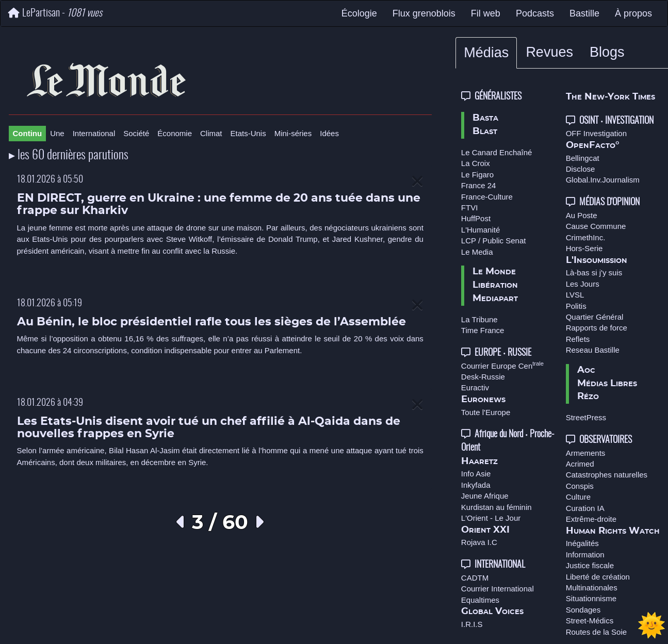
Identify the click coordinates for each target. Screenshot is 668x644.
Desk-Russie (483, 377)
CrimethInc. (586, 237)
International (94, 133)
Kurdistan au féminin (496, 507)
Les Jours (583, 284)
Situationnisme (591, 598)
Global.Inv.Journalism (603, 180)
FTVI (470, 208)
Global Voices (492, 612)
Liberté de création (598, 577)
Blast (485, 131)
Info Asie (476, 474)
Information (585, 555)
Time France (483, 330)
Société (136, 133)
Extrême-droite (591, 519)
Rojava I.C (479, 542)
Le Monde (494, 272)
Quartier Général (595, 317)
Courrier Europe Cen (502, 366)
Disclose (581, 169)
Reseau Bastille (593, 350)
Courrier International (498, 589)
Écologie (359, 13)
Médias (486, 53)
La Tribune (479, 319)
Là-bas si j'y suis (594, 273)
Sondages (583, 610)
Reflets (578, 339)
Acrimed (580, 464)
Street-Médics (590, 621)
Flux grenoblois (424, 13)
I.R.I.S (472, 624)
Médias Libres (607, 384)
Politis (576, 306)
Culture (578, 497)
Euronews (483, 400)
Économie (175, 133)
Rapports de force (597, 328)
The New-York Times (610, 97)
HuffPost (476, 218)
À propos (633, 13)
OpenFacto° (593, 145)
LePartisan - (55, 13)
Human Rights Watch (613, 531)
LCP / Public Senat (494, 241)
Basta (485, 118)
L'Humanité (480, 230)
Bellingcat (583, 158)
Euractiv (475, 387)
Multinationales (592, 588)
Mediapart (495, 299)
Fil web (486, 13)
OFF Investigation (596, 133)
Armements (586, 453)
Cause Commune (596, 226)
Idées (329, 133)
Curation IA (585, 508)
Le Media (477, 252)
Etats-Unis (248, 133)
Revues (549, 52)
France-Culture (487, 197)
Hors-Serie (584, 248)
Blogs (607, 52)
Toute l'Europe (486, 412)
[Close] (417, 182)
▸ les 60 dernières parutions (69, 156)
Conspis (580, 486)
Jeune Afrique (485, 496)
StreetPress (586, 417)
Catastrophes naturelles (607, 475)
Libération (495, 285)
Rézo (588, 397)
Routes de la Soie (596, 632)
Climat (211, 133)
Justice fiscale (590, 565)
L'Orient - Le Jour (491, 518)
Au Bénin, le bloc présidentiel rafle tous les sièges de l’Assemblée (211, 322)
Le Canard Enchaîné (497, 152)
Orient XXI (485, 530)
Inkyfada (476, 485)
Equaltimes (480, 600)
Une (57, 133)
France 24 (479, 185)
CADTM (475, 578)
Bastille (584, 13)
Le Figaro (477, 175)
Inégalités (582, 543)
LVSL (575, 295)
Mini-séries (293, 133)
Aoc (586, 370)
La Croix (476, 163)
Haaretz (479, 461)
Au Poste (582, 215)
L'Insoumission (597, 260)
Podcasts (535, 13)
